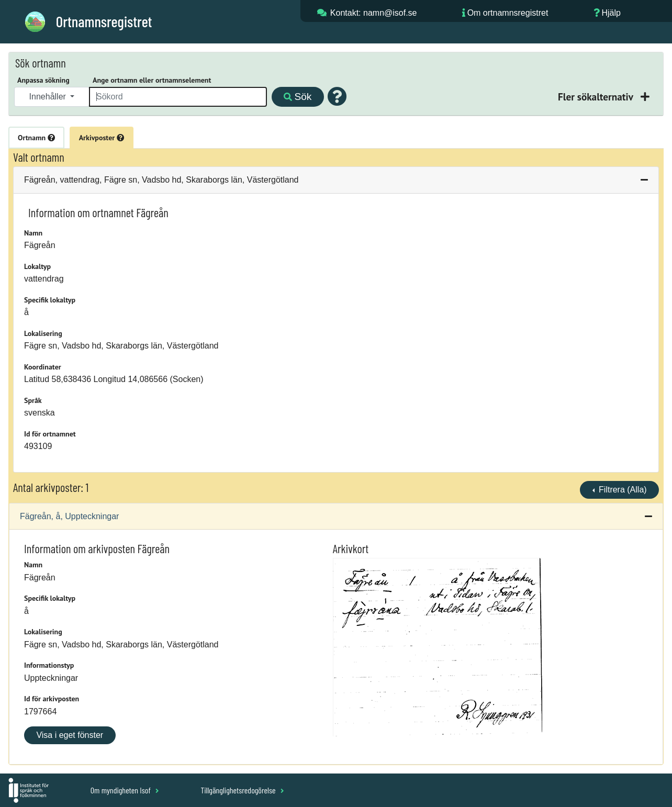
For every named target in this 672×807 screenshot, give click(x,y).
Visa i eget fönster (70, 735)
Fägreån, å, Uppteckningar (69, 516)
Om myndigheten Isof (125, 790)
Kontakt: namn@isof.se (374, 13)
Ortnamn (36, 138)
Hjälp (611, 13)
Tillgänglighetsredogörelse (242, 790)
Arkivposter (102, 138)
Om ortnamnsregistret (508, 13)
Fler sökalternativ (597, 97)
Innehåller (49, 97)
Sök (298, 97)
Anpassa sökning (43, 80)
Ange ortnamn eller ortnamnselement (152, 80)
